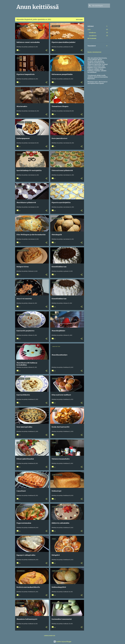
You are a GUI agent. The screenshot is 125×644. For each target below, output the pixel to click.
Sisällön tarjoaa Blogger (63, 642)
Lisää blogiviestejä (50, 636)
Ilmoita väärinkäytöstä (94, 52)
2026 (89, 30)
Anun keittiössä (38, 7)
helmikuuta (92, 33)
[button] (46, 50)
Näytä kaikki (79, 20)
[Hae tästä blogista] (101, 6)
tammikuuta (93, 36)
